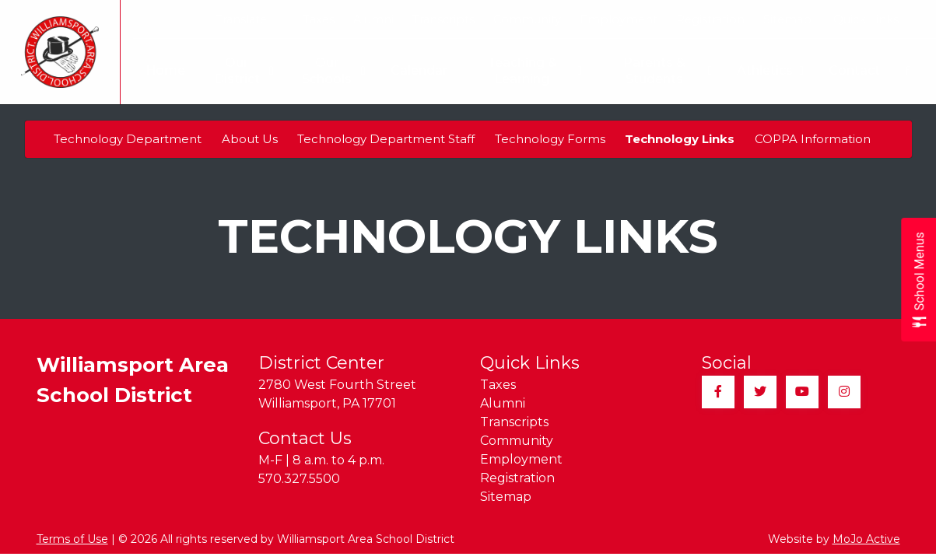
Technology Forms (550, 139)
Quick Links (873, 19)
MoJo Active (866, 539)
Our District (233, 71)
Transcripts (443, 19)
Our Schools (326, 71)
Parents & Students (666, 71)
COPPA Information (813, 139)
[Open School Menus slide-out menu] (918, 280)
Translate (248, 19)
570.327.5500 (299, 479)
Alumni (373, 19)
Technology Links (680, 139)
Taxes (319, 19)
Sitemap (787, 19)
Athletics (770, 71)
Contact (854, 70)
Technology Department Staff (386, 139)
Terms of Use (72, 539)
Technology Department (128, 139)
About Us (250, 139)
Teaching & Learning (529, 71)
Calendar (411, 70)
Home (153, 70)
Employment (619, 19)
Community (527, 19)
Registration (710, 19)
